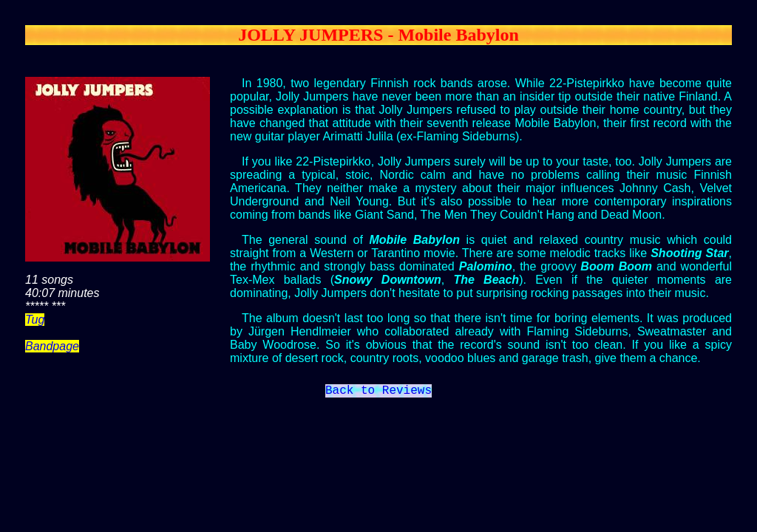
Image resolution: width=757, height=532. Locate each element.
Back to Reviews (378, 392)
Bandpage (52, 346)
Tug (35, 320)
